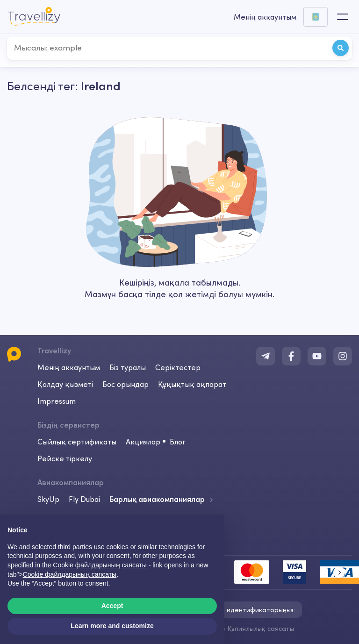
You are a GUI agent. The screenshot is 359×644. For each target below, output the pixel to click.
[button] (339, 572)
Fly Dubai (84, 499)
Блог (178, 442)
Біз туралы (128, 367)
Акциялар (143, 442)
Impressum (57, 401)
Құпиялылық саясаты (261, 629)
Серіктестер (178, 367)
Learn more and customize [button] (112, 626)
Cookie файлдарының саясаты (70, 574)
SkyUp (48, 499)
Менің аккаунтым (69, 367)
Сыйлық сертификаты (77, 442)
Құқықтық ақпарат (192, 384)
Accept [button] (112, 606)
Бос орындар (126, 384)
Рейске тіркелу (65, 458)
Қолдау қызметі (65, 384)
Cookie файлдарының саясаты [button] (100, 565)
